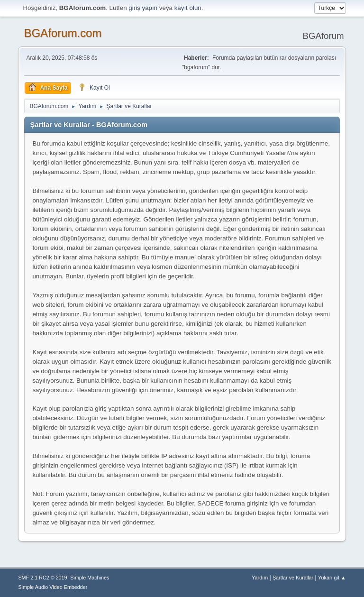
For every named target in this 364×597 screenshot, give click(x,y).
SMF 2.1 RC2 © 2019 (42, 578)
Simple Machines (90, 578)
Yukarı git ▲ (332, 578)
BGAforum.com (63, 33)
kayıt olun (188, 8)
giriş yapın (143, 8)
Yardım (260, 578)
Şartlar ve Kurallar (293, 578)
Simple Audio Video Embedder (53, 587)
